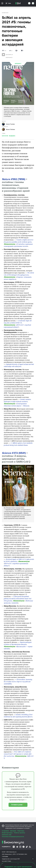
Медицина (12, 136)
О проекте (5, 831)
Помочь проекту (19, 833)
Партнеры (21, 831)
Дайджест (18, 64)
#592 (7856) (14, 179)
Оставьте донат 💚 (18, 805)
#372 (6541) (14, 453)
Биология (5, 136)
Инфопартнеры (7, 833)
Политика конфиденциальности (13, 837)
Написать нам (7, 835)
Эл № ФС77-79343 (6, 861)
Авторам (13, 831)
